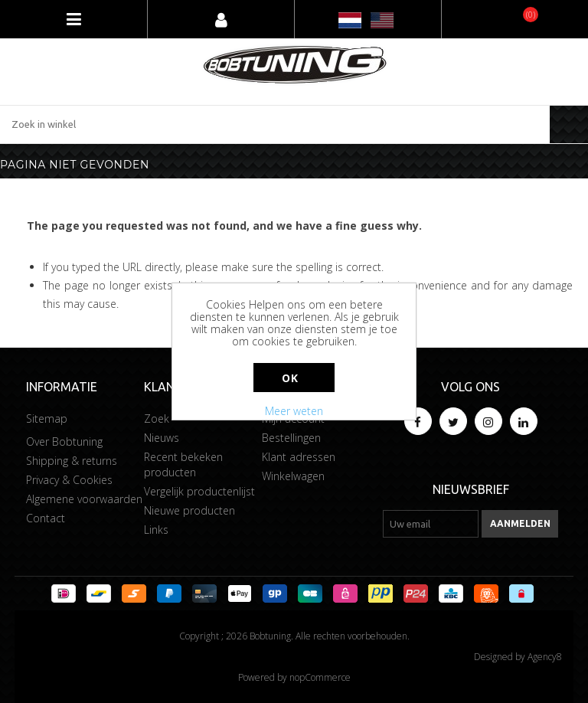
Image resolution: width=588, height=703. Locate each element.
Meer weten (294, 411)
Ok (290, 378)
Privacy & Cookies (69, 480)
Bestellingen (291, 438)
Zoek (157, 419)
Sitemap (47, 419)
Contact (46, 518)
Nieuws (162, 438)
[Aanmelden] (431, 524)
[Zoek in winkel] (275, 124)
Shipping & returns (72, 461)
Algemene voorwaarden (84, 499)
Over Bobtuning (64, 441)
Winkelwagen (293, 476)
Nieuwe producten (189, 510)
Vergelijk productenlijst (199, 491)
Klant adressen (299, 457)
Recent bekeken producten (183, 464)
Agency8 (545, 657)
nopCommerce (320, 677)
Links (156, 530)
